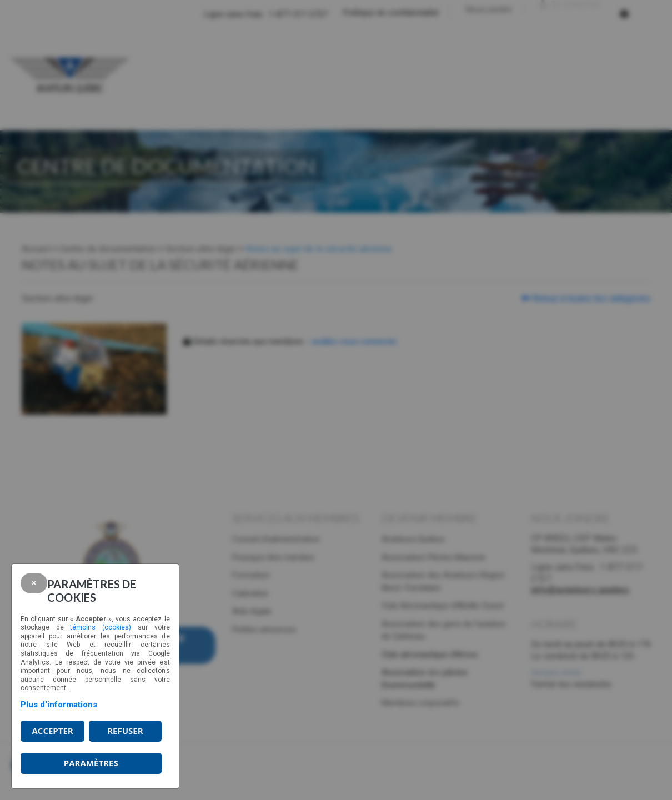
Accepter (52, 731)
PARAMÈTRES (91, 763)
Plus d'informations (59, 705)
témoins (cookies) (101, 627)
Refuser (125, 731)
